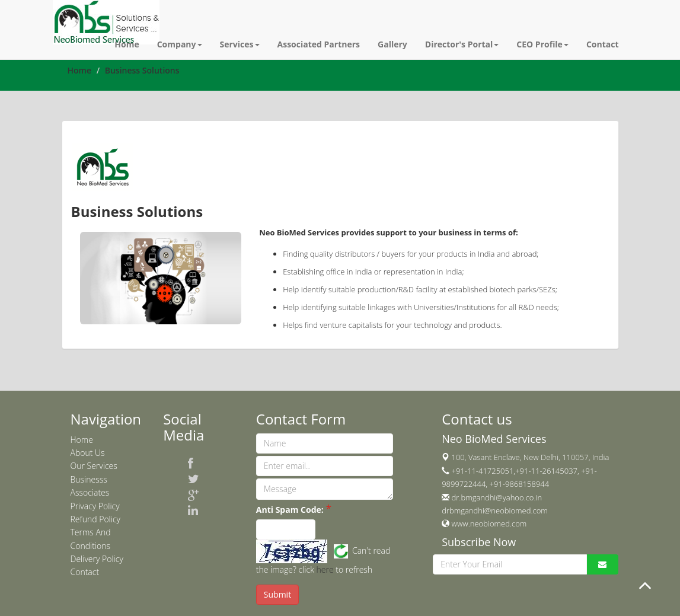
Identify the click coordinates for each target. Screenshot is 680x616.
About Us (88, 453)
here (325, 569)
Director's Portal (462, 44)
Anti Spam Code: (290, 510)
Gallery (392, 44)
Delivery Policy (97, 559)
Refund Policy (96, 519)
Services (240, 44)
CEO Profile (542, 44)
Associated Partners (319, 44)
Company (180, 44)
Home (127, 44)
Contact (603, 44)
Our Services (94, 466)
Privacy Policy (95, 506)
